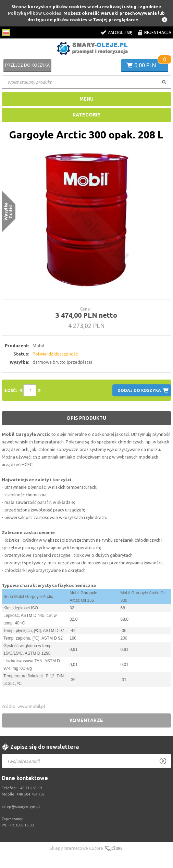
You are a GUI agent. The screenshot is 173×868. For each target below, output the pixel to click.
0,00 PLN (145, 65)
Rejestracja (158, 32)
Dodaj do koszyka (139, 390)
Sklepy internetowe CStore (76, 848)
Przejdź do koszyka (27, 65)
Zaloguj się (120, 32)
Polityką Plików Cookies (35, 13)
